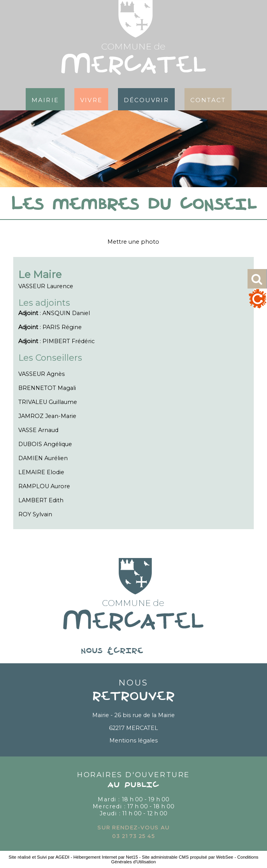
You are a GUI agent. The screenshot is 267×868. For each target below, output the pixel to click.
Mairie (45, 99)
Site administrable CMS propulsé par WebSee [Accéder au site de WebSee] (188, 857)
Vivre (91, 99)
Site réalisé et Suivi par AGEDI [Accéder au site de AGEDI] (39, 857)
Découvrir (146, 99)
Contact (208, 99)
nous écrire (133, 651)
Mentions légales (133, 740)
